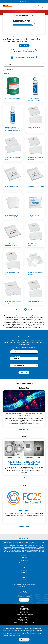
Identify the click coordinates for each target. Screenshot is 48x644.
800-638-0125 (23, 52)
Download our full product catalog (25, 57)
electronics (33, 545)
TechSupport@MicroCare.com (26, 614)
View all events (24, 526)
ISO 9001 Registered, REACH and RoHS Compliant (24, 584)
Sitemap (24, 580)
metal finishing (21, 547)
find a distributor (27, 552)
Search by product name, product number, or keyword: (23, 348)
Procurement (24, 575)
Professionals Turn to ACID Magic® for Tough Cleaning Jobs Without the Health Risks (24, 463)
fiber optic (14, 547)
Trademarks (24, 572)
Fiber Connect (24, 510)
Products (23, 555)
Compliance (24, 577)
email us (32, 52)
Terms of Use (24, 570)
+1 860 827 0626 (24, 611)
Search (24, 372)
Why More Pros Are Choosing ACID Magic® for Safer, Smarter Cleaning (24, 414)
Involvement (23, 563)
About (23, 558)
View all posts (24, 429)
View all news (24, 478)
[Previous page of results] (17, 309)
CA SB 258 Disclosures (24, 587)
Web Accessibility (24, 582)
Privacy (24, 568)
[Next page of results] (31, 309)
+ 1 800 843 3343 (24, 621)
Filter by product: (15, 356)
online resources (40, 552)
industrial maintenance (31, 547)
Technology (23, 560)
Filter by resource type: (17, 363)
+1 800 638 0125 (24, 613)
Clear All (7, 73)
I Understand (24, 640)
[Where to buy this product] (24, 46)
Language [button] (23, 2)
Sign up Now (24, 600)
